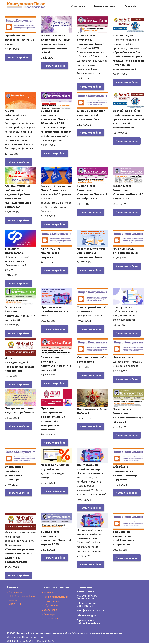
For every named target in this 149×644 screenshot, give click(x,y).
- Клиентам (48, 593)
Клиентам (130, 6)
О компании (78, 6)
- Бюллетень (14, 605)
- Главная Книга (51, 620)
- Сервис (12, 601)
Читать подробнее (19, 58)
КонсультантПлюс (105, 6)
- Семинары (49, 615)
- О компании (15, 593)
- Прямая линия (51, 602)
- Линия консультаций (55, 598)
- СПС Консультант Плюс (22, 597)
